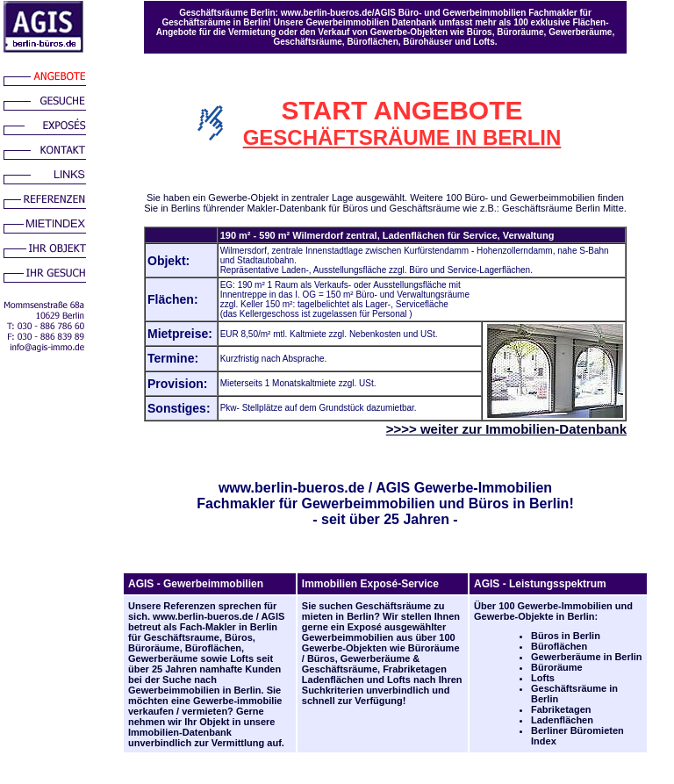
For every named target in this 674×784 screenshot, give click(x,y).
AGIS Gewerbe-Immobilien (464, 488)
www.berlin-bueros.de (292, 488)
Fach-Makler (208, 627)
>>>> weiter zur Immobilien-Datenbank (506, 429)
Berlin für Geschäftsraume (203, 632)
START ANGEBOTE (402, 110)
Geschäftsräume (340, 669)
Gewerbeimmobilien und (435, 503)
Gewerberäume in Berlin (587, 657)
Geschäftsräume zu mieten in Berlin (373, 611)
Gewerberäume (163, 658)
